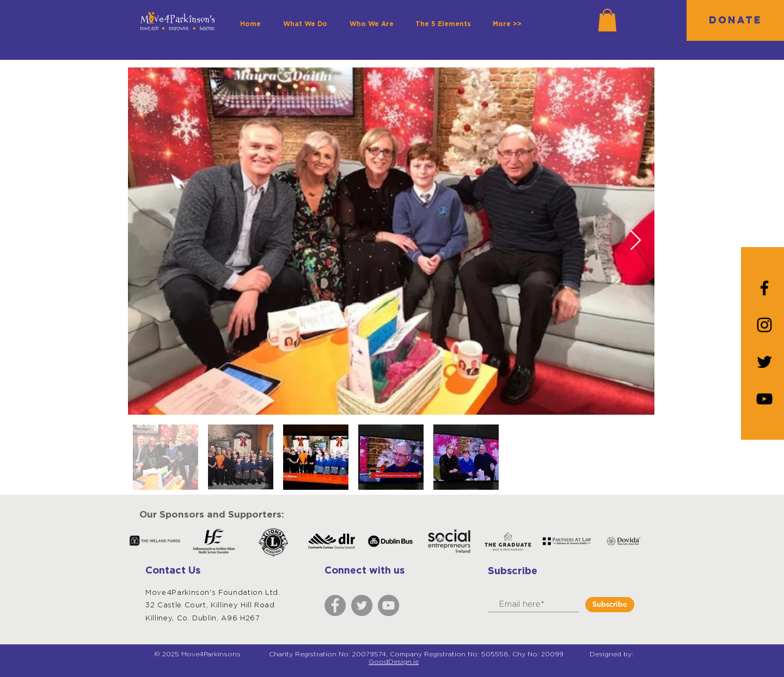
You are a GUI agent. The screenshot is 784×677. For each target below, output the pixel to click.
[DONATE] (735, 20)
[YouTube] (764, 399)
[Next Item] (636, 241)
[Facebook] (335, 605)
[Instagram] (764, 325)
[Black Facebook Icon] (764, 288)
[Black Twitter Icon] (764, 362)
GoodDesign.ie (394, 662)
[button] (607, 20)
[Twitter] (362, 605)
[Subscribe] (610, 605)
